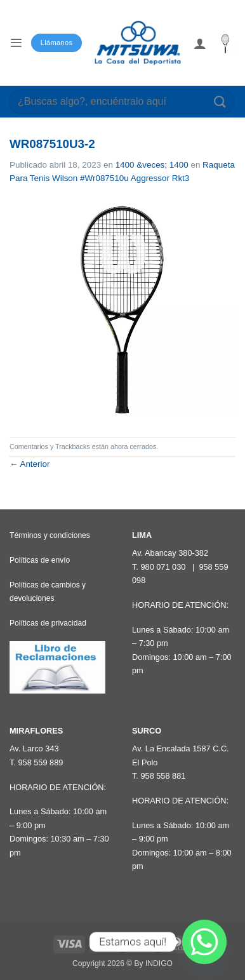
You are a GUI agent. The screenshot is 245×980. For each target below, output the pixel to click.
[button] (16, 43)
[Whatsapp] (204, 942)
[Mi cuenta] (200, 43)
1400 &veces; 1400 (152, 165)
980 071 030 (163, 567)
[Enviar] (220, 101)
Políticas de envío (40, 560)
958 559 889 (40, 762)
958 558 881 (163, 776)
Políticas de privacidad (48, 623)
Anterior (30, 464)
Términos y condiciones (50, 535)
